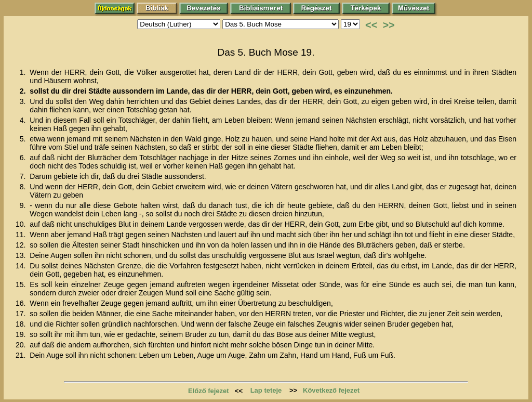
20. (22, 345)
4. (24, 120)
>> (388, 25)
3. (24, 101)
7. (24, 176)
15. (22, 284)
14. (22, 266)
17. (22, 314)
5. (24, 139)
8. (24, 187)
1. (24, 72)
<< (371, 25)
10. (22, 224)
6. (24, 158)
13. (22, 255)
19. (22, 334)
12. (22, 245)
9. (24, 205)
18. (22, 324)
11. (22, 235)
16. (22, 303)
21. (22, 355)
